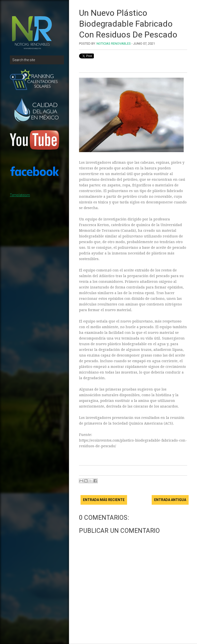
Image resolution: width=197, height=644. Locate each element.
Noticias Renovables (114, 44)
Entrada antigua (170, 500)
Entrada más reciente (104, 500)
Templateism (20, 195)
